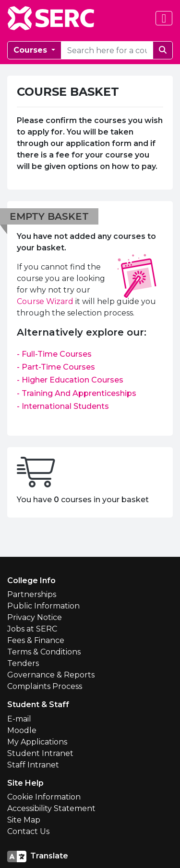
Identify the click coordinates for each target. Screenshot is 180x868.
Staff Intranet (33, 765)
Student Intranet (40, 753)
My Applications (37, 742)
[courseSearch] (107, 50)
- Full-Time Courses (54, 354)
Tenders (23, 663)
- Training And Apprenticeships (77, 393)
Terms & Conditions (44, 652)
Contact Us (28, 831)
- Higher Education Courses (70, 380)
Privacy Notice (35, 617)
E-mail (19, 719)
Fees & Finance (36, 640)
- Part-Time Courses (56, 367)
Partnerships (32, 594)
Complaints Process (45, 686)
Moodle (22, 730)
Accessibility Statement (51, 808)
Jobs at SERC (32, 629)
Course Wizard (45, 301)
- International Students (63, 406)
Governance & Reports (51, 675)
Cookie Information (44, 797)
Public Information (43, 606)
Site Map (24, 820)
